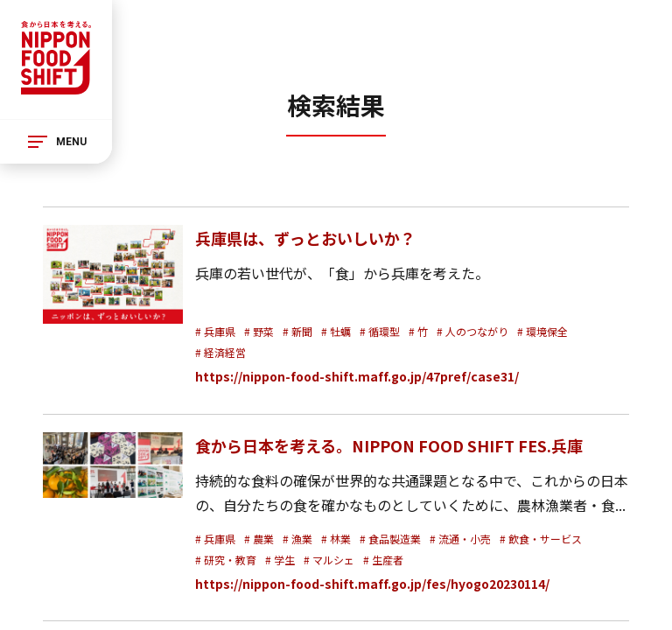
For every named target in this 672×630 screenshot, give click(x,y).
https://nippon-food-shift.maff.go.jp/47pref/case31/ (357, 376)
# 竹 (418, 331)
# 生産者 (383, 560)
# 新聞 (297, 331)
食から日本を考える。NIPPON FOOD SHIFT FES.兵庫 (389, 445)
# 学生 (280, 560)
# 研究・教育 (226, 560)
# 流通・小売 (460, 539)
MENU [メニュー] (71, 142)
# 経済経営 (220, 352)
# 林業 (336, 539)
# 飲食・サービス (541, 539)
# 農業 (259, 539)
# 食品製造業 (390, 539)
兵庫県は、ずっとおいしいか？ (305, 238)
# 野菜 (259, 331)
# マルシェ (329, 560)
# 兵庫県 (215, 331)
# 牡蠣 (336, 331)
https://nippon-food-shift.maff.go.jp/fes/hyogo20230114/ (372, 584)
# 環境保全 (542, 331)
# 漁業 (297, 539)
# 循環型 (380, 331)
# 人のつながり (472, 331)
